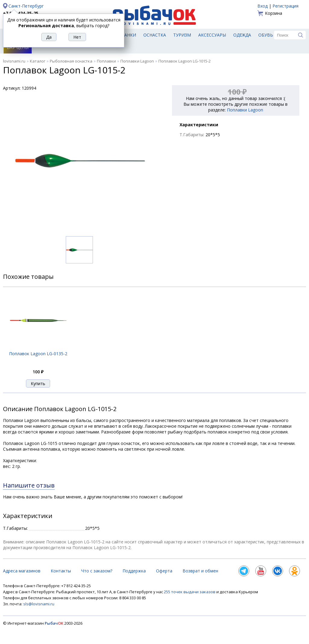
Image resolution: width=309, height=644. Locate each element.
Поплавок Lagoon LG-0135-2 (38, 354)
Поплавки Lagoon (137, 61)
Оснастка (155, 35)
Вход (263, 6)
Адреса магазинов (22, 571)
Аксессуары (212, 35)
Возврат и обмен (200, 571)
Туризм (182, 35)
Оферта (164, 571)
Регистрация (285, 6)
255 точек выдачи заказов (190, 592)
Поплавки (106, 61)
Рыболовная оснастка (71, 61)
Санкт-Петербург (26, 6)
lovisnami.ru (14, 61)
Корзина (274, 13)
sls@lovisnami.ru (39, 604)
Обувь (266, 35)
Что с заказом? (97, 571)
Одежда (242, 35)
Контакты (61, 571)
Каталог (38, 61)
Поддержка (134, 571)
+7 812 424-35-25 (21, 13)
